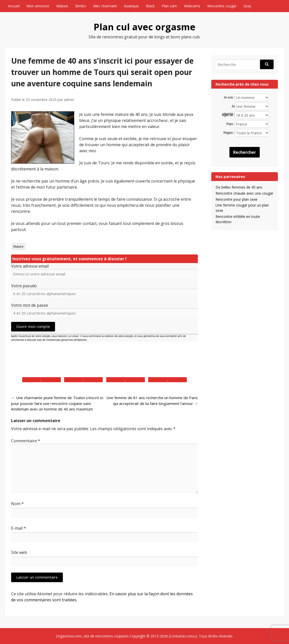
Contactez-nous (183, 636)
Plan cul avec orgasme (144, 27)
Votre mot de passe (30, 305)
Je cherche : (229, 107)
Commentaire (26, 441)
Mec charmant (105, 6)
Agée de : (228, 115)
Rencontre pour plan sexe (237, 199)
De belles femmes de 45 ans (239, 187)
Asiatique (131, 6)
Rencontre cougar (222, 6)
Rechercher (245, 152)
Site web (19, 552)
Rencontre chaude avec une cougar (244, 193)
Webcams (192, 6)
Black (150, 6)
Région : (229, 133)
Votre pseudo (24, 286)
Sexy (247, 6)
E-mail (19, 528)
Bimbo (81, 6)
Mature (62, 6)
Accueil (14, 6)
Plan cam (169, 6)
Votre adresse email (30, 266)
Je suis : (229, 97)
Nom (17, 504)
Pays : (231, 124)
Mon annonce (38, 6)
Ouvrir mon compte (33, 326)
